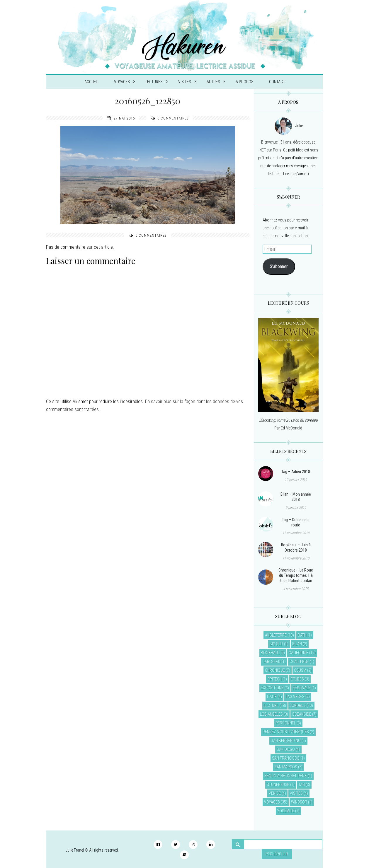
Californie (299, 653)
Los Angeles (271, 714)
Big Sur (276, 644)
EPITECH (275, 679)
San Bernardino (286, 741)
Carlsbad (271, 661)
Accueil (91, 82)
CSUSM (300, 670)
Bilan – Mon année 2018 (296, 497)
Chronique (275, 670)
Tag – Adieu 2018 (296, 472)
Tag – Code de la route (296, 522)
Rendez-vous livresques (286, 732)
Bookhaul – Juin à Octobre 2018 (296, 548)
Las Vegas (295, 697)
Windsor (299, 802)
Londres (298, 705)
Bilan (297, 644)
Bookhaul (270, 653)
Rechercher (277, 854)
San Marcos (286, 767)
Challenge (299, 661)
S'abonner (279, 266)
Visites (187, 82)
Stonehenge (278, 785)
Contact (277, 82)
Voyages (124, 82)
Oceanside (302, 714)
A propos (245, 82)
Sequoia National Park (286, 776)
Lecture (271, 705)
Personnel (286, 723)
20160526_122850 (148, 101)
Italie (272, 697)
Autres (216, 82)
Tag (302, 785)
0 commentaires (173, 118)
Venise (275, 793)
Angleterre (276, 635)
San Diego (286, 749)
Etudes (297, 679)
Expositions (272, 688)
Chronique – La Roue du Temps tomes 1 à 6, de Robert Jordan (296, 575)
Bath (302, 635)
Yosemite (286, 811)
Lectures (157, 82)
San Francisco (286, 758)
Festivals (302, 688)
